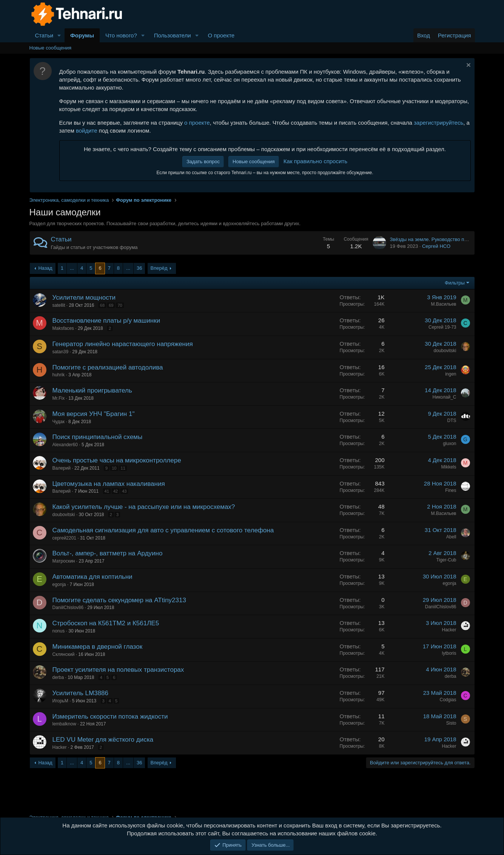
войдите (87, 131)
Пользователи (173, 35)
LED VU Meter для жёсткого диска (103, 740)
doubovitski (445, 351)
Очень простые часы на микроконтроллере (117, 460)
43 (124, 491)
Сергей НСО (436, 246)
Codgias (448, 700)
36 (139, 268)
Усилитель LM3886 (81, 693)
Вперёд (159, 268)
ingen (451, 374)
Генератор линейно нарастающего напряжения (123, 344)
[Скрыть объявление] (468, 66)
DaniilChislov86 (68, 608)
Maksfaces (63, 328)
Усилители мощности (84, 298)
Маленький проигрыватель (92, 390)
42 (116, 491)
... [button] (72, 268)
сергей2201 (65, 538)
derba (58, 677)
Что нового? (121, 35)
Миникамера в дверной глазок (98, 647)
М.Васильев (443, 304)
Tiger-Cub (446, 560)
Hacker (449, 630)
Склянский (64, 654)
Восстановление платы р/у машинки (106, 321)
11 (123, 468)
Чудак (59, 422)
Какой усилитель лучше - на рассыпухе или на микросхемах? (144, 507)
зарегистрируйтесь (438, 123)
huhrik (59, 375)
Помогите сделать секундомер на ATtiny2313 (119, 600)
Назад (45, 268)
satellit (59, 305)
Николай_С (445, 397)
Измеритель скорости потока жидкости (110, 717)
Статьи (44, 35)
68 (102, 305)
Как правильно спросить (315, 161)
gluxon (449, 444)
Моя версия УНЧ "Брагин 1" (94, 414)
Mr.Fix (59, 398)
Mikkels (449, 467)
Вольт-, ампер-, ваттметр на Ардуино (108, 553)
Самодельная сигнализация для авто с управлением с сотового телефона (163, 530)
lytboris (449, 653)
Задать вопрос (203, 162)
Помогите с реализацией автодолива (108, 367)
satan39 (61, 352)
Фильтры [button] (455, 283)
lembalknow (64, 724)
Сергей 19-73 (442, 327)
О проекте (221, 35)
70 (120, 305)
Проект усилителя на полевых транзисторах (118, 670)
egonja (59, 584)
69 (111, 305)
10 (114, 468)
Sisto (451, 723)
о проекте (197, 123)
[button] (59, 35)
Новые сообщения (51, 48)
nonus (59, 631)
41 (107, 491)
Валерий (62, 468)
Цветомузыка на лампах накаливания (109, 484)
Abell (451, 537)
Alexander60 (65, 445)
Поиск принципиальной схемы (98, 437)
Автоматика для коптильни (92, 577)
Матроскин (64, 561)
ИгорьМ (60, 701)
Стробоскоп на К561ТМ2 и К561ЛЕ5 (106, 623)
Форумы (82, 35)
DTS (452, 421)
